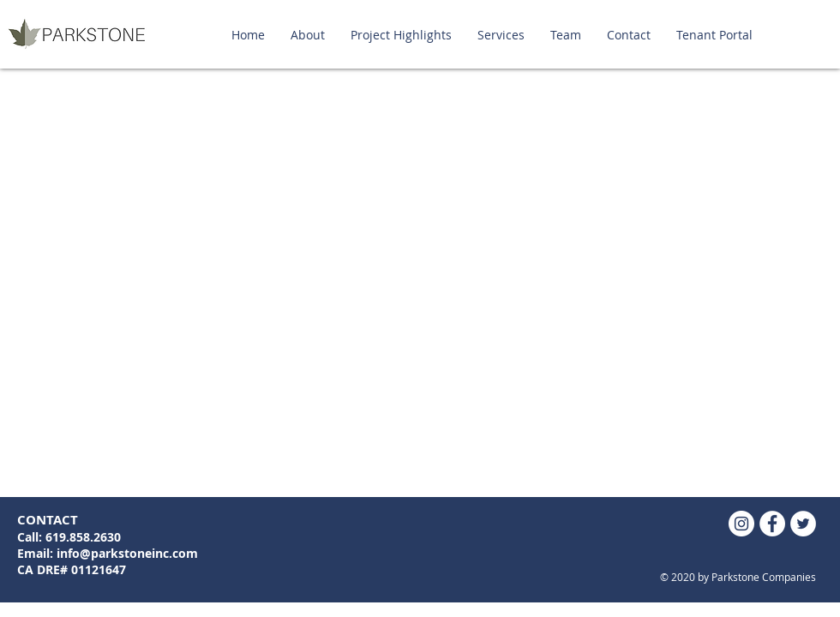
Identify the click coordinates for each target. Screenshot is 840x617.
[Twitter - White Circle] (803, 524)
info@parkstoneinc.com (127, 553)
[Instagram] (741, 524)
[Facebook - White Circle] (772, 524)
